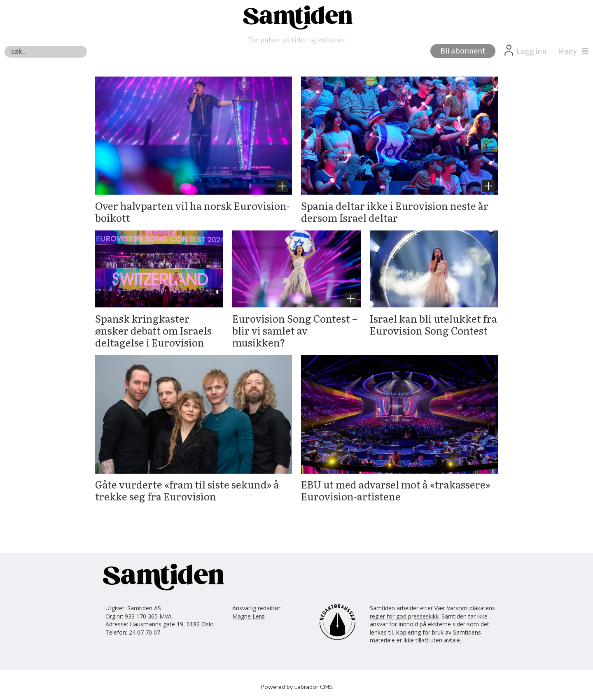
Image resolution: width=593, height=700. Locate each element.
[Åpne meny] (571, 51)
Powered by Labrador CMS (297, 687)
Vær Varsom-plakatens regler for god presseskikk (432, 612)
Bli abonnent (463, 51)
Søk (4, 45)
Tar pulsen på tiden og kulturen (296, 39)
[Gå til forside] (296, 17)
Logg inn (531, 51)
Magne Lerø (249, 616)
